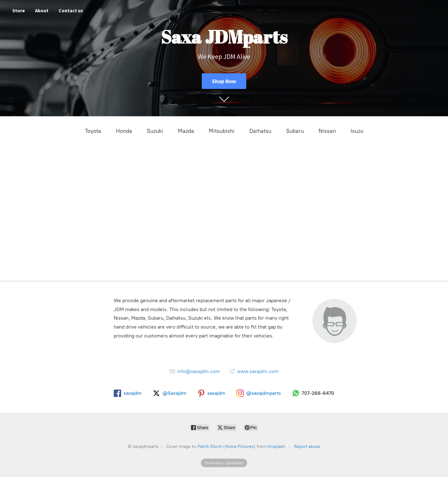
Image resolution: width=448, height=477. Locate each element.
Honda (124, 131)
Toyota (93, 131)
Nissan (327, 131)
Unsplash (276, 446)
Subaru (295, 131)
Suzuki (155, 131)
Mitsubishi (222, 131)
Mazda (186, 131)
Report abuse (307, 446)
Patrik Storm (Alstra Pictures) (227, 446)
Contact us (71, 10)
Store (19, 10)
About (42, 10)
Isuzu (357, 131)
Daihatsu (260, 131)
